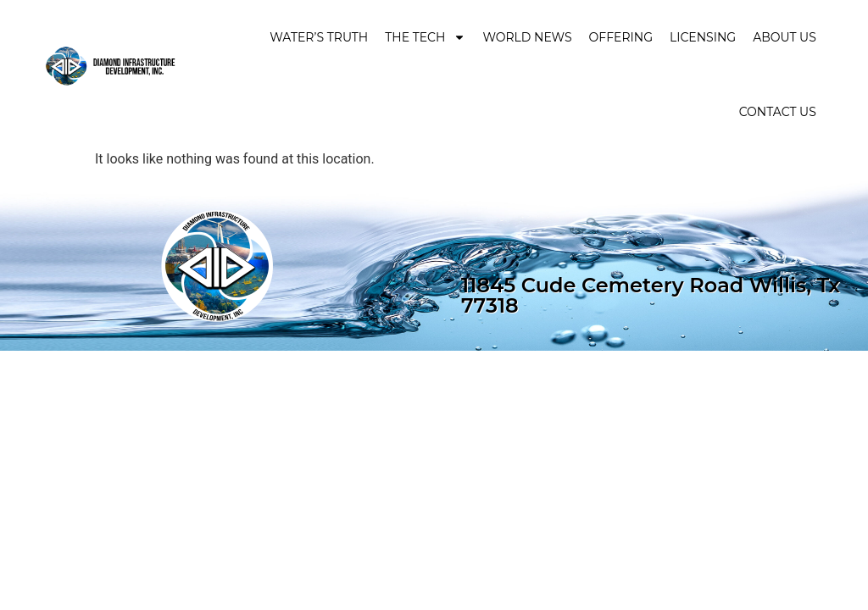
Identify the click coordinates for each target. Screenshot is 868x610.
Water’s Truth (319, 37)
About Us (785, 37)
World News (527, 37)
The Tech (425, 37)
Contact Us (778, 112)
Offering (621, 37)
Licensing (703, 37)
